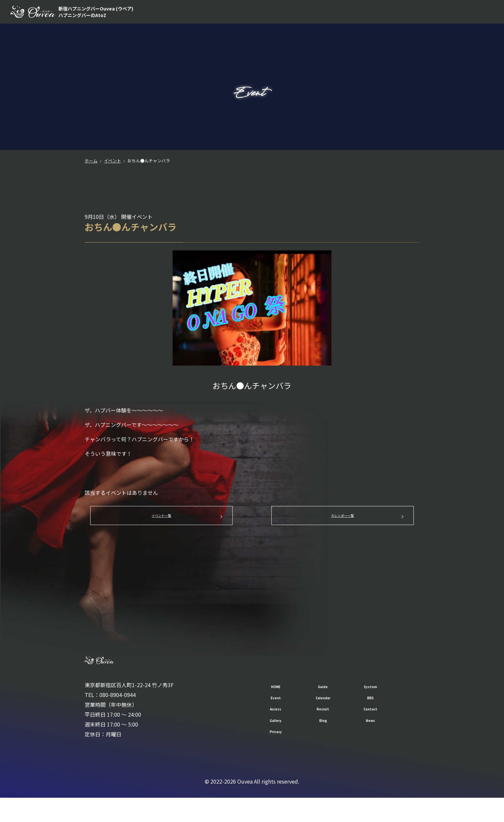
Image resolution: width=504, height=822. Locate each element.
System (315, 20)
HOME (260, 20)
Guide (286, 20)
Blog (336, 744)
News (392, 744)
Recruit (453, 20)
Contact (484, 20)
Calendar (372, 20)
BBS (400, 20)
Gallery (280, 744)
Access (425, 20)
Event (343, 20)
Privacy (280, 755)
